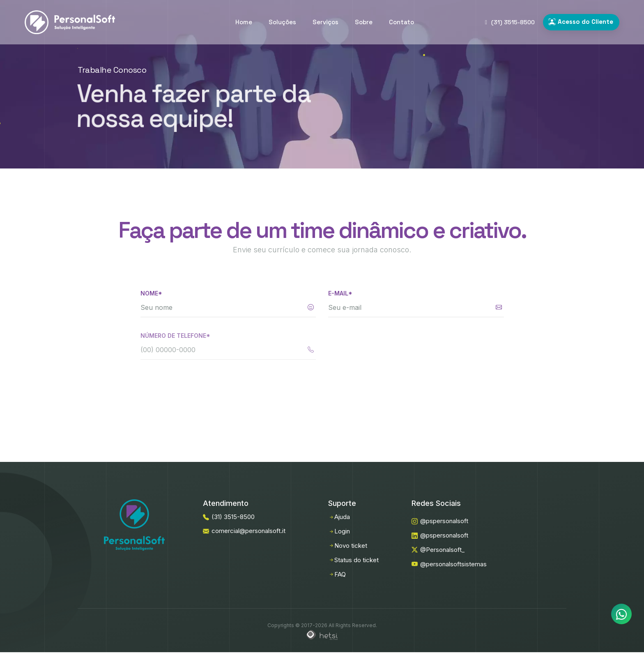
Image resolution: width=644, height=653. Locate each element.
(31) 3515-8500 (510, 22)
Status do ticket (353, 560)
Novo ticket (348, 546)
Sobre (364, 22)
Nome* (151, 293)
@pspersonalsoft (440, 521)
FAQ (337, 574)
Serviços (325, 22)
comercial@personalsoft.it (244, 531)
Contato (401, 22)
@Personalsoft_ (438, 550)
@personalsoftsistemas (449, 564)
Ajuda (339, 517)
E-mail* (340, 295)
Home (244, 22)
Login (339, 531)
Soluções (282, 22)
